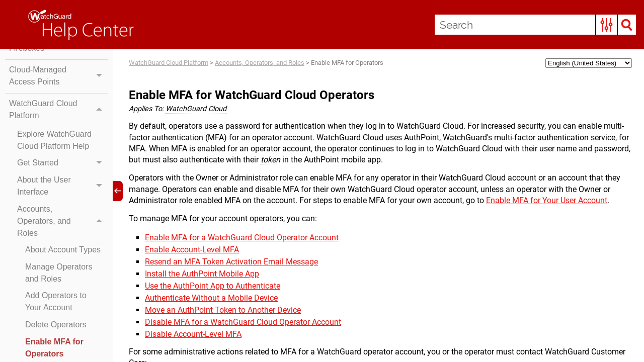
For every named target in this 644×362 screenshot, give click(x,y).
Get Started (62, 163)
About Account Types (63, 250)
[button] (607, 25)
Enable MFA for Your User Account (547, 200)
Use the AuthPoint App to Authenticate (213, 286)
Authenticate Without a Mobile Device (211, 298)
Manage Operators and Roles (59, 273)
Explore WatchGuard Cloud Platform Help (54, 140)
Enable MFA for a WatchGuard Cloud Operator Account (242, 238)
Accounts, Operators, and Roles (62, 221)
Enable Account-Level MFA (192, 250)
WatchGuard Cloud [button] (196, 109)
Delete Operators (56, 325)
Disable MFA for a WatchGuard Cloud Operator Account (243, 322)
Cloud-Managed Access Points (58, 76)
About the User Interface (62, 186)
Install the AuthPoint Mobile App (202, 274)
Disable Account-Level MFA (193, 334)
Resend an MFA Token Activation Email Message (231, 262)
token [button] (270, 160)
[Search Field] (535, 25)
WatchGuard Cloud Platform (58, 110)
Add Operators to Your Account (56, 301)
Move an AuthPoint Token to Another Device (223, 310)
